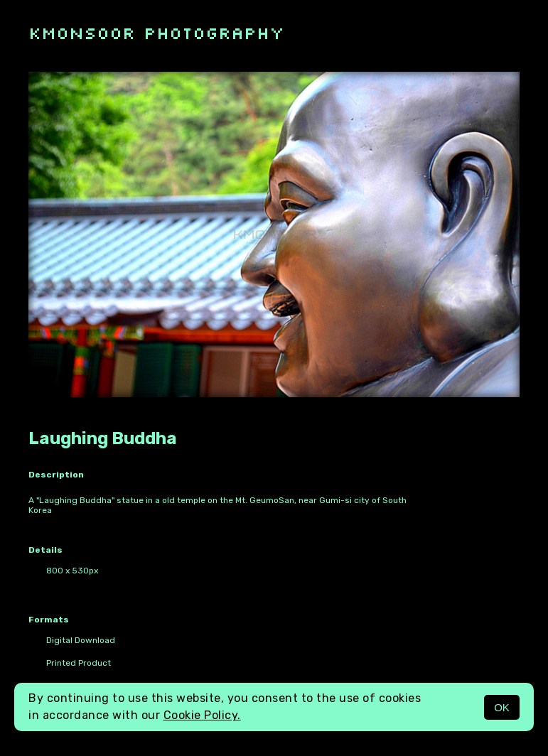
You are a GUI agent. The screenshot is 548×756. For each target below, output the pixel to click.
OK (502, 707)
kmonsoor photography (156, 32)
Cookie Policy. (202, 715)
